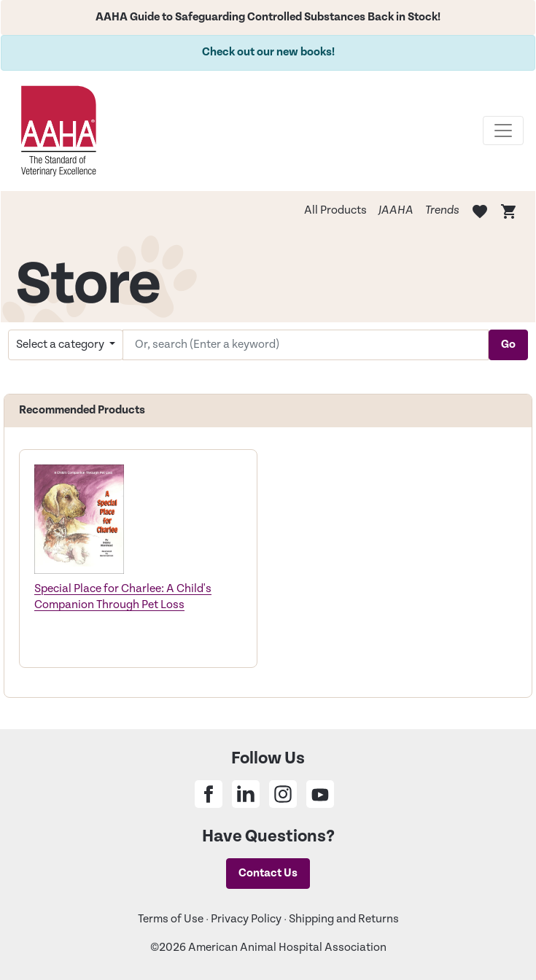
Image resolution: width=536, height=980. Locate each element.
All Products (335, 210)
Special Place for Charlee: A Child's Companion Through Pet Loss (123, 597)
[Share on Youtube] (320, 794)
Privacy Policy (246, 919)
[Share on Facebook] (209, 794)
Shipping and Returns (344, 919)
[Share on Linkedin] (246, 794)
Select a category (61, 345)
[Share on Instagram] (283, 794)
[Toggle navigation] (503, 131)
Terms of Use (171, 919)
